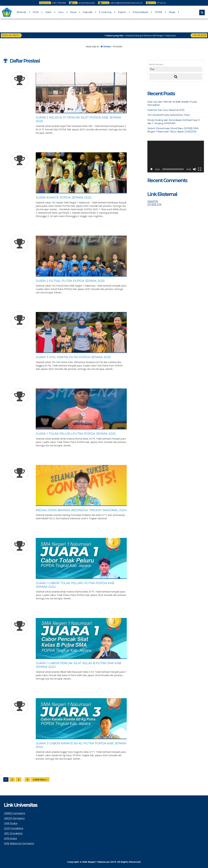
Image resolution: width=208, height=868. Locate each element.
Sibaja (172, 12)
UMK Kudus (11, 823)
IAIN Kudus (10, 838)
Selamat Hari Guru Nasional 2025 (166, 110)
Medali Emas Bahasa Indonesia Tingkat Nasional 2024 (81, 510)
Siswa (73, 12)
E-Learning (105, 12)
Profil (36, 12)
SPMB (159, 12)
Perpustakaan (140, 12)
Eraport (122, 12)
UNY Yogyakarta (13, 833)
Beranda (21, 12)
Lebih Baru (40, 780)
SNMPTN (153, 201)
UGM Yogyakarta (13, 828)
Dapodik (88, 12)
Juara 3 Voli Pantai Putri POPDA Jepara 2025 (73, 357)
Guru (61, 12)
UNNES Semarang (14, 813)
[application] (176, 157)
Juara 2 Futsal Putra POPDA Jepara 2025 (70, 281)
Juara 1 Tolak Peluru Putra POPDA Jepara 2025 (76, 434)
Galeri (48, 12)
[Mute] (195, 169)
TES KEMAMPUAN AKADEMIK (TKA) (168, 115)
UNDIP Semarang (14, 818)
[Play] (152, 169)
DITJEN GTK (154, 204)
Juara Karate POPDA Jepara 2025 (64, 198)
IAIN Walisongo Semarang (19, 843)
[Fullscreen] (200, 169)
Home (105, 46)
